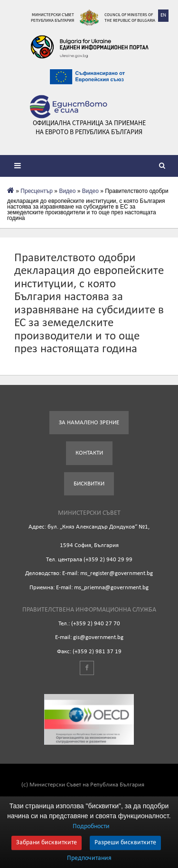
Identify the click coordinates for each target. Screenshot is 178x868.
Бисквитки (89, 484)
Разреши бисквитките (125, 843)
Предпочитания (89, 859)
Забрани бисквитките (47, 843)
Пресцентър (37, 191)
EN (163, 15)
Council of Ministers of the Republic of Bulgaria (130, 17)
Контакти (89, 453)
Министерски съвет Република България (52, 17)
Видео (90, 191)
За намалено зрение (89, 423)
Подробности (91, 827)
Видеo (67, 191)
